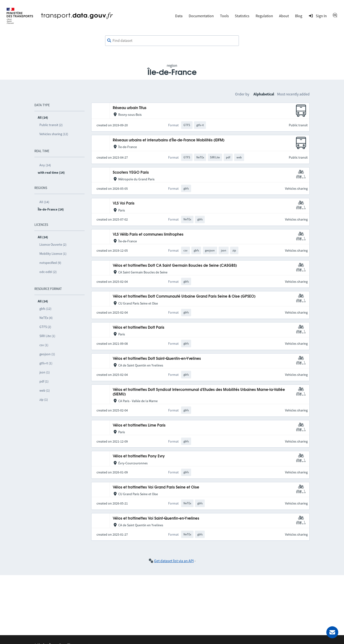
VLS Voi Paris (124, 203)
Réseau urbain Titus (130, 108)
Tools (224, 16)
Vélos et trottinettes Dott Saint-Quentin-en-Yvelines (157, 359)
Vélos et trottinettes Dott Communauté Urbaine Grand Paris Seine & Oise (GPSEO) (184, 297)
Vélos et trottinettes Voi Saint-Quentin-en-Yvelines (156, 519)
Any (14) (45, 165)
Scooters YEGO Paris (131, 173)
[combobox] (172, 41)
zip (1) (44, 400)
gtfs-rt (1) (46, 363)
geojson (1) (47, 354)
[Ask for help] (332, 632)
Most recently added (293, 94)
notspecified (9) (50, 263)
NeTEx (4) (46, 318)
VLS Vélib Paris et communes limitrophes (148, 235)
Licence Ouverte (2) (53, 244)
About (284, 16)
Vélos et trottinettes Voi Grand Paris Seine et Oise (156, 487)
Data (179, 16)
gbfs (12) (45, 309)
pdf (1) (44, 381)
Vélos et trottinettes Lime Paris (139, 425)
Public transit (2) (51, 125)
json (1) (45, 372)
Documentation (201, 16)
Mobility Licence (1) (53, 254)
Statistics (242, 16)
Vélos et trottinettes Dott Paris (139, 328)
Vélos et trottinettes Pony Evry (139, 456)
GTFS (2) (45, 327)
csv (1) (44, 345)
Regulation (264, 16)
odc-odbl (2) (48, 272)
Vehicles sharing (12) (54, 134)
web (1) (45, 390)
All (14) (44, 202)
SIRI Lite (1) (47, 336)
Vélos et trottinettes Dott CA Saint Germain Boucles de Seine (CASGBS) (175, 266)
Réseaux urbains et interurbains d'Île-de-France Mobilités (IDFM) (169, 140)
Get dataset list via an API (174, 561)
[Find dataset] (172, 41)
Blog (299, 16)
